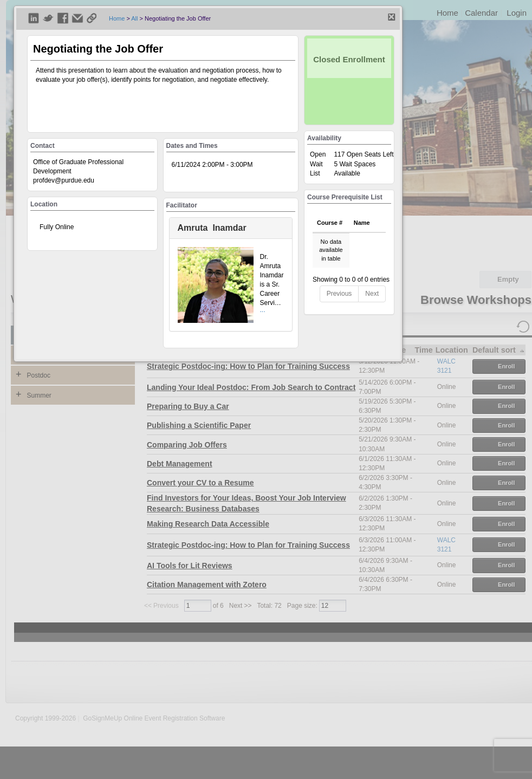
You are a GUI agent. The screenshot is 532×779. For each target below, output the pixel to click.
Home (117, 18)
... (263, 310)
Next (372, 294)
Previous (339, 294)
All (134, 18)
